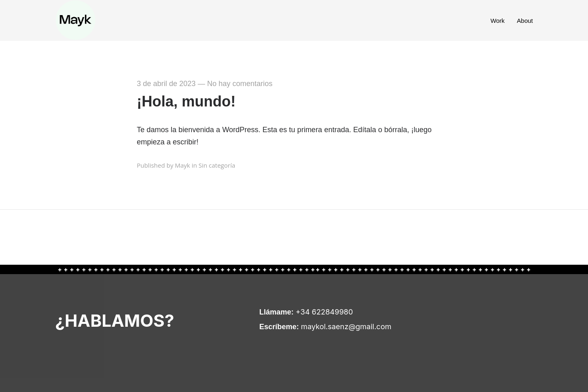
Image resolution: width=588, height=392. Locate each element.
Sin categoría (217, 165)
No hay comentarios (240, 84)
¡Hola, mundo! (186, 101)
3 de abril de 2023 (166, 84)
